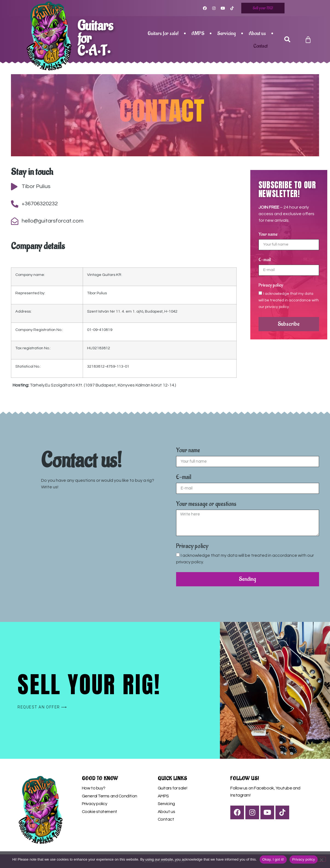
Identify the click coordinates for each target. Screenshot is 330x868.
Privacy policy (271, 286)
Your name (268, 235)
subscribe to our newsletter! (287, 189)
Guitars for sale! (163, 33)
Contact (260, 46)
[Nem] (321, 859)
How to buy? (94, 788)
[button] (287, 40)
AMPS (198, 33)
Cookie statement (100, 812)
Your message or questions (206, 504)
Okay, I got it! (273, 859)
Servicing (226, 33)
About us (257, 33)
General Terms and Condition (110, 796)
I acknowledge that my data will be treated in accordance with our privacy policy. (289, 300)
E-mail (265, 260)
